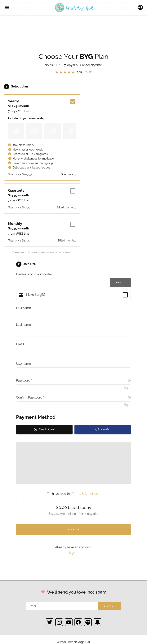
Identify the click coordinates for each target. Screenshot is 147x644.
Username (24, 364)
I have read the (74, 494)
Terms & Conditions (86, 494)
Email (21, 344)
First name (24, 308)
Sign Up (73, 530)
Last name (24, 325)
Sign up (110, 606)
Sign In (141, 8)
